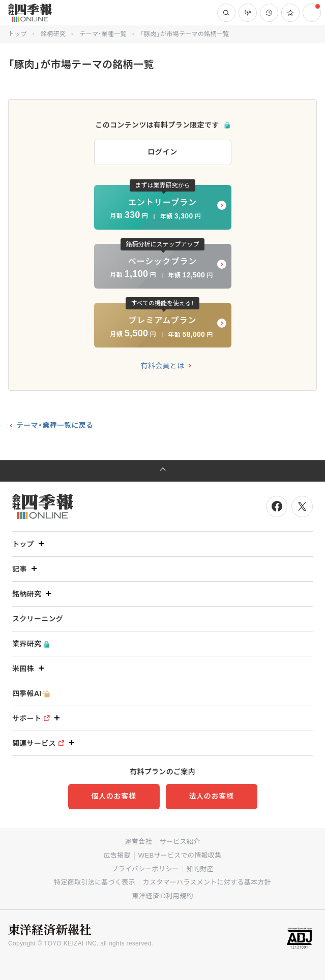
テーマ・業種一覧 (103, 34)
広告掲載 (117, 855)
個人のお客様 (113, 796)
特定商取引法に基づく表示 (95, 882)
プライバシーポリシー (145, 869)
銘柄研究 (53, 34)
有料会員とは (163, 366)
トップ (18, 34)
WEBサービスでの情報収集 (180, 855)
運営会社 (138, 842)
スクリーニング (38, 619)
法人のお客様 (211, 796)
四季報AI (31, 694)
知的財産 (200, 869)
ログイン (162, 152)
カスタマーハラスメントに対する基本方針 (207, 882)
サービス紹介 (180, 842)
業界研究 (31, 644)
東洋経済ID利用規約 (162, 896)
